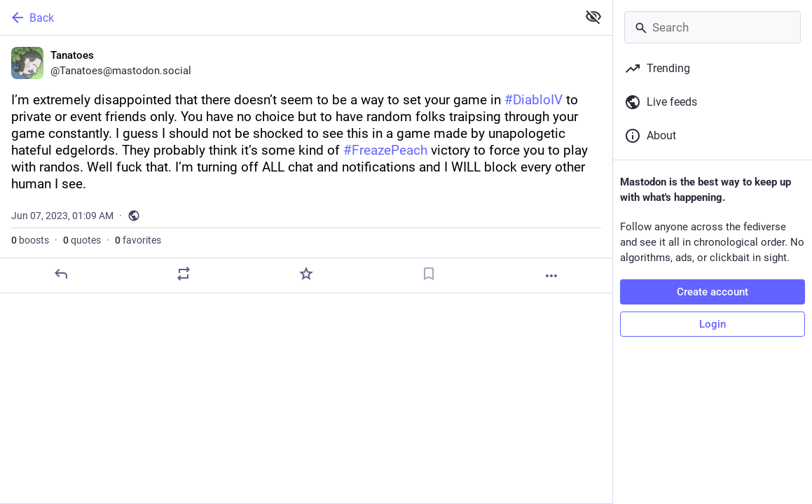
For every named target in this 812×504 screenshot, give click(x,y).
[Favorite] (306, 274)
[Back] (287, 17)
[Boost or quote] (184, 274)
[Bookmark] (429, 274)
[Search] (713, 27)
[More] (551, 276)
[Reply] (61, 274)
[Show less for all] (593, 17)
